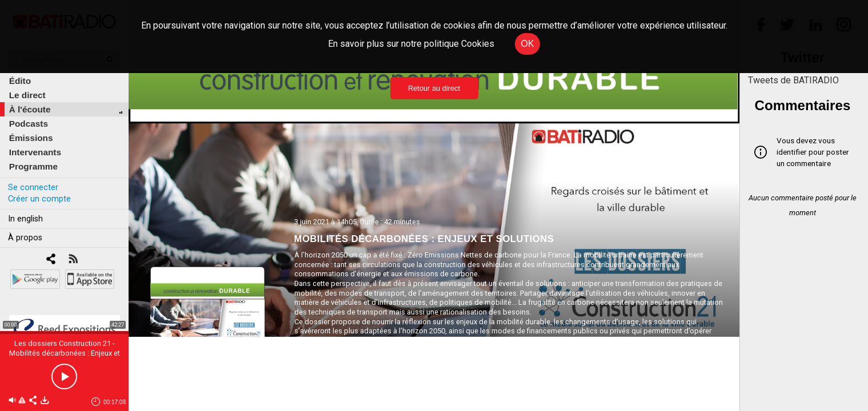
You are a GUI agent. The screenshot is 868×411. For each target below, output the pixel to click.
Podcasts (29, 124)
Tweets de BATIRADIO (793, 80)
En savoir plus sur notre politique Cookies (411, 44)
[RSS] (73, 260)
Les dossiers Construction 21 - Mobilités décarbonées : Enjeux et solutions (65, 353)
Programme (33, 166)
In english (25, 219)
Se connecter (33, 188)
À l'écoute (30, 109)
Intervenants (35, 152)
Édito (20, 81)
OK (527, 44)
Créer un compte (39, 199)
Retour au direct (434, 88)
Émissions (31, 138)
